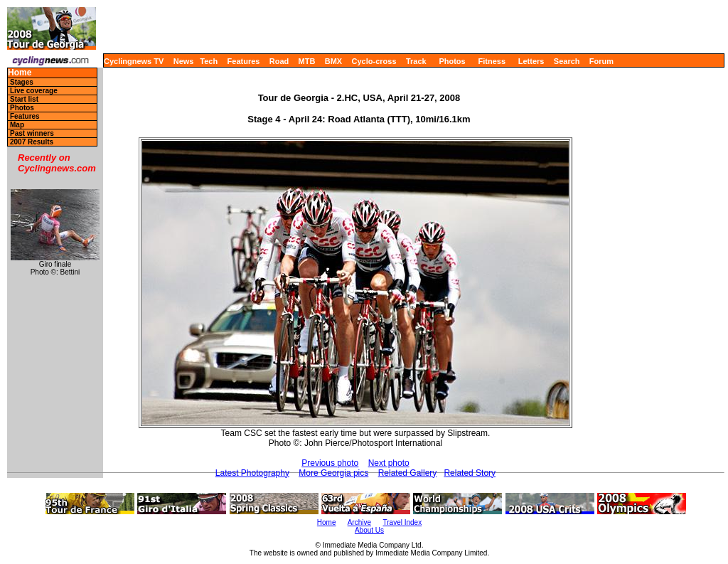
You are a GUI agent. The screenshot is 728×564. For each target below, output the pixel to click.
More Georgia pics (333, 473)
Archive (359, 522)
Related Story (470, 473)
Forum (601, 61)
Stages (22, 82)
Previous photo (330, 463)
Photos (452, 61)
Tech (209, 61)
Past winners (32, 133)
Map (17, 125)
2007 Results (32, 142)
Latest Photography (252, 473)
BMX (333, 61)
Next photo (389, 463)
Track (416, 61)
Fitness (492, 61)
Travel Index (403, 522)
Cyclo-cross (374, 61)
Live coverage (34, 91)
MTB (307, 61)
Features (244, 61)
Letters (531, 61)
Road (279, 61)
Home (20, 73)
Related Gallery (408, 473)
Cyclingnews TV (134, 61)
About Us (369, 530)
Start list (24, 99)
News (184, 61)
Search (567, 61)
